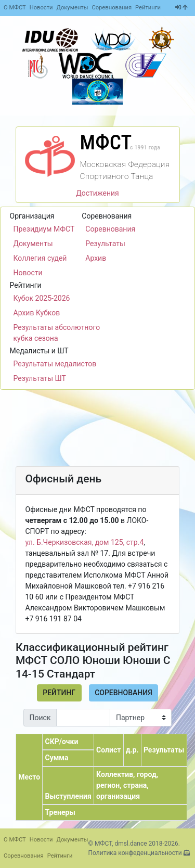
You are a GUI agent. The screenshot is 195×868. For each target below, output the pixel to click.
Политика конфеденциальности (135, 853)
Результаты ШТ (40, 378)
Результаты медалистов (55, 364)
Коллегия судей (40, 258)
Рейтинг (59, 693)
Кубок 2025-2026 (42, 298)
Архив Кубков (37, 313)
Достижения (97, 193)
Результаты (105, 244)
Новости (41, 8)
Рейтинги (148, 8)
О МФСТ (15, 8)
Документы (73, 8)
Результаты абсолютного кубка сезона (57, 333)
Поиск (40, 718)
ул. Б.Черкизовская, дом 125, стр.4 (85, 542)
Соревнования (112, 8)
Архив (96, 258)
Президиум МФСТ (44, 229)
